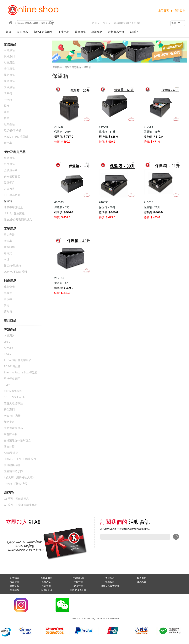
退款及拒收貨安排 (110, 586)
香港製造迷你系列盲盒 (17, 440)
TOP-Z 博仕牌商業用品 (18, 360)
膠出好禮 (9, 447)
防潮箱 (8, 94)
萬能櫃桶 (9, 247)
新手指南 (14, 578)
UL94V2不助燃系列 (15, 272)
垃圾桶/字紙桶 (12, 131)
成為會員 (14, 582)
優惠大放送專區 (13, 403)
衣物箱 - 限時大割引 (16, 484)
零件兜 (8, 253)
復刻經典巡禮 (12, 465)
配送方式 (78, 586)
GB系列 (135, 32)
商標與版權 (46, 590)
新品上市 (9, 422)
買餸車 (8, 143)
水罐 (7, 259)
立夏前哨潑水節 (13, 471)
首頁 (8, 32)
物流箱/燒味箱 (12, 266)
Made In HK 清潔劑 (16, 137)
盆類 (7, 112)
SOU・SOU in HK (15, 397)
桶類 (7, 118)
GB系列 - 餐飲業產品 (16, 499)
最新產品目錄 (116, 32)
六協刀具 (9, 189)
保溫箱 (8, 201)
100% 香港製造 (13, 391)
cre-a (7, 342)
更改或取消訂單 (78, 590)
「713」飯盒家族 (14, 214)
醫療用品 (80, 32)
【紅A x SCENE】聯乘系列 (20, 459)
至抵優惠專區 (12, 379)
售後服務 (110, 578)
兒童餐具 (9, 183)
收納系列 (9, 56)
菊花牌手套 (11, 434)
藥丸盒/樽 (10, 287)
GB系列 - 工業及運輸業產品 (20, 505)
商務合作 (142, 582)
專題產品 (97, 32)
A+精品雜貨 (11, 453)
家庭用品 (9, 50)
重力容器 (9, 235)
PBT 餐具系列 (12, 195)
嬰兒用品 (9, 75)
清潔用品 (9, 69)
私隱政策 (46, 582)
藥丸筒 (8, 312)
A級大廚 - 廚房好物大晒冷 (19, 478)
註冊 (94, 23)
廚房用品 (9, 164)
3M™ (7, 385)
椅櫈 (7, 106)
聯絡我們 (142, 578)
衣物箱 (8, 100)
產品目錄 (57, 67)
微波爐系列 (11, 170)
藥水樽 (8, 299)
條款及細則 (46, 578)
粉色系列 (9, 410)
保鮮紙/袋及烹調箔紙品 (18, 220)
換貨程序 (110, 582)
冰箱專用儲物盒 (13, 207)
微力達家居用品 (13, 428)
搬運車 (8, 241)
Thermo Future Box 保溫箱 (21, 373)
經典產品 (9, 124)
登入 (105, 23)
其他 (7, 305)
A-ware (8, 348)
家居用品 (22, 32)
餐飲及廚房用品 (43, 32)
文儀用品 (9, 87)
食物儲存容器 (12, 176)
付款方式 (78, 582)
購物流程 (14, 586)
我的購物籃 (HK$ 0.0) (125, 23)
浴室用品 (9, 63)
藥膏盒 (8, 293)
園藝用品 (9, 81)
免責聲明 (46, 586)
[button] (178, 23)
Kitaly (7, 354)
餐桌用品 (9, 158)
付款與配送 (78, 578)
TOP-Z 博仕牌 (12, 366)
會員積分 (14, 590)
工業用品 (64, 32)
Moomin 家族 (12, 416)
